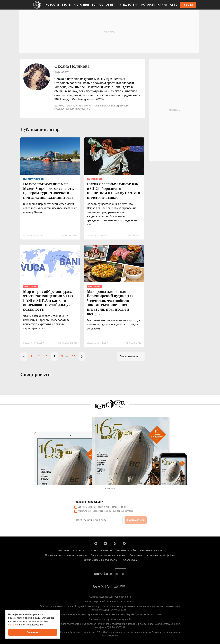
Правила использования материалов (66, 555)
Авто (174, 5)
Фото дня (81, 5)
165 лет (188, 5)
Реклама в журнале (151, 550)
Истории (148, 5)
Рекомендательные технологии (100, 560)
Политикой (86, 511)
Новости (52, 5)
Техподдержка (130, 560)
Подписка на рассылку (88, 502)
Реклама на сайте (126, 550)
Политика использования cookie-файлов (152, 555)
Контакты (79, 550)
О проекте (64, 550)
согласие (88, 507)
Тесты (67, 5)
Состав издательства (100, 550)
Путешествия (128, 5)
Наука (162, 5)
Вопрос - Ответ (103, 5)
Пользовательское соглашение (108, 555)
